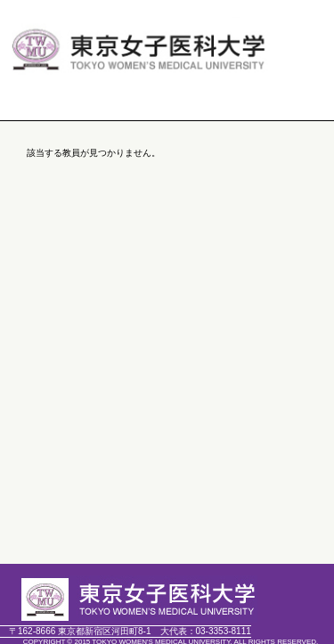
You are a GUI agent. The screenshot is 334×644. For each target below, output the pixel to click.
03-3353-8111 (206, 631)
